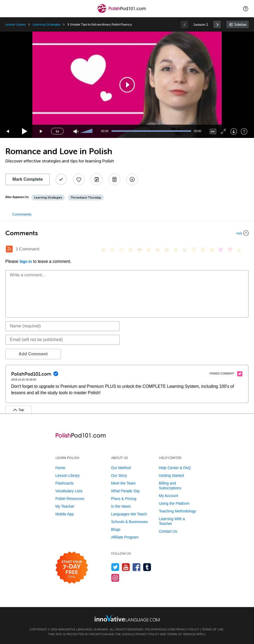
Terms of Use (213, 629)
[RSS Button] (9, 249)
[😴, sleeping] (203, 250)
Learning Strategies (47, 24)
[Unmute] (76, 131)
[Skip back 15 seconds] (8, 131)
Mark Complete (28, 179)
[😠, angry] (149, 250)
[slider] (87, 131)
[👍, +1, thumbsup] (239, 250)
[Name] (63, 326)
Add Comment (33, 354)
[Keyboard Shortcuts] (244, 131)
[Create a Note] (97, 179)
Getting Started (171, 475)
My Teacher (65, 506)
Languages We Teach (129, 514)
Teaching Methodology (178, 511)
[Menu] (8, 9)
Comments (22, 214)
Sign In (26, 262)
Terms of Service (181, 634)
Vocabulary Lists (69, 491)
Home (60, 468)
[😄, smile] (104, 250)
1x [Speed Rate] (57, 131)
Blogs (116, 529)
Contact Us (168, 531)
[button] (246, 9)
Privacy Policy (187, 629)
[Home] (122, 12)
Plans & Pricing (124, 499)
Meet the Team (123, 483)
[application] (127, 85)
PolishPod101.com (160, 629)
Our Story (119, 475)
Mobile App (65, 514)
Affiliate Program (125, 537)
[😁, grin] (122, 250)
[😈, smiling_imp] (221, 250)
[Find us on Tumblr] (147, 567)
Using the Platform (174, 503)
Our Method (121, 468)
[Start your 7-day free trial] (72, 568)
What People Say (126, 491)
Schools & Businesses (130, 522)
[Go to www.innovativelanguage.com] (127, 618)
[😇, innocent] (194, 250)
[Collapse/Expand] (127, 233)
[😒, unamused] (131, 250)
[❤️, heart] (230, 250)
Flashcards (64, 483)
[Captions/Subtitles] (213, 131)
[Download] (234, 131)
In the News (121, 506)
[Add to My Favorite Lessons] (79, 179)
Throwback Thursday (86, 197)
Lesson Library (16, 24)
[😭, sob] (185, 250)
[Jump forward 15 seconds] (41, 131)
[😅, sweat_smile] (167, 250)
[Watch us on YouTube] (126, 567)
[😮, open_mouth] (212, 250)
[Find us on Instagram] (115, 578)
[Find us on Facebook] (137, 567)
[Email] (63, 340)
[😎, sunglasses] (140, 250)
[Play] (25, 131)
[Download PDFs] (114, 179)
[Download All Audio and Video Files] (132, 179)
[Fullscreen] (223, 131)
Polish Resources (70, 499)
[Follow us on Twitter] (115, 567)
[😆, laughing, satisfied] (158, 250)
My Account (169, 496)
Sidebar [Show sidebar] (240, 25)
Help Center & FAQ (175, 468)
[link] (217, 24)
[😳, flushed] (113, 250)
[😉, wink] (176, 250)
